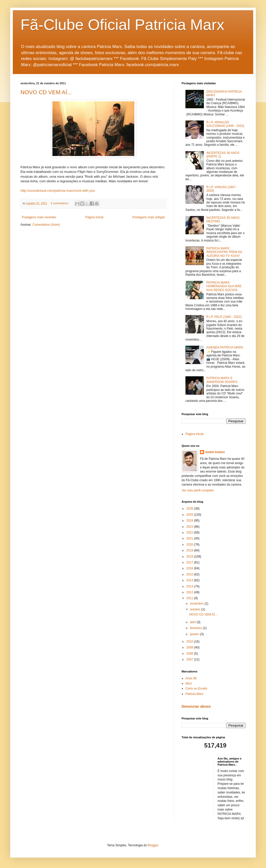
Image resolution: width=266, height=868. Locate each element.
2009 (190, 647)
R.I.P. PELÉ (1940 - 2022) (224, 317)
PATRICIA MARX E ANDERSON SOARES (222, 380)
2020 (190, 545)
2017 (190, 562)
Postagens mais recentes (39, 217)
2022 (190, 533)
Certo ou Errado (196, 689)
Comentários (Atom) (46, 225)
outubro (196, 609)
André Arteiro (215, 452)
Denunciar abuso (196, 706)
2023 (190, 527)
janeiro (195, 634)
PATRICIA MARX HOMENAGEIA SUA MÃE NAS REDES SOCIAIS (224, 286)
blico (189, 683)
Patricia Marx (194, 694)
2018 (190, 557)
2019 (190, 550)
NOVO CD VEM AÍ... (46, 92)
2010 (190, 642)
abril (193, 622)
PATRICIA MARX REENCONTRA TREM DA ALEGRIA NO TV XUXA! (224, 252)
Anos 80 (191, 678)
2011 (190, 598)
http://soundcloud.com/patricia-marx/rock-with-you (58, 191)
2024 (190, 521)
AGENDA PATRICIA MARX (225, 347)
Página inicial (94, 217)
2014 (190, 580)
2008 (190, 654)
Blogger (153, 845)
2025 (190, 515)
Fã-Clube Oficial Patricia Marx (122, 25)
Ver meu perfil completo (198, 490)
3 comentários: (60, 203)
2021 (190, 538)
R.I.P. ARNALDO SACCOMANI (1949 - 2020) (225, 124)
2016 (190, 568)
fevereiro (196, 628)
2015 (190, 574)
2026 (190, 509)
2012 (190, 592)
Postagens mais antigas (149, 217)
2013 (190, 586)
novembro (197, 604)
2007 (190, 659)
